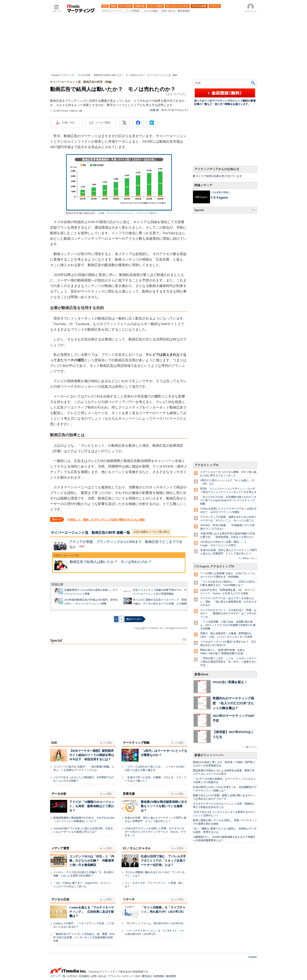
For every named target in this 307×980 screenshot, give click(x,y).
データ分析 (59, 794)
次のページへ (134, 619)
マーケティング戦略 (136, 743)
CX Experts (219, 197)
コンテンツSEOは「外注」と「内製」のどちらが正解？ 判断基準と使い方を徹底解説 (92, 861)
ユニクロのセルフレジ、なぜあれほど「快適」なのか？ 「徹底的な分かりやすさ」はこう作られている (228, 613)
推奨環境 (171, 976)
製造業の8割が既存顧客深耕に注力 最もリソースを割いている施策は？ (165, 806)
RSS (138, 976)
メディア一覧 (58, 976)
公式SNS (72, 976)
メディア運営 (60, 848)
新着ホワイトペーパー (209, 755)
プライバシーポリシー (121, 976)
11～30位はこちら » (248, 558)
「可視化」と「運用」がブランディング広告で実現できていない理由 (105, 520)
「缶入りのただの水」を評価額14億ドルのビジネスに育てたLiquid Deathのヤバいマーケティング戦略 (228, 500)
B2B (54, 743)
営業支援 (129, 794)
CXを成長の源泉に (221, 192)
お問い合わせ (98, 976)
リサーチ (129, 899)
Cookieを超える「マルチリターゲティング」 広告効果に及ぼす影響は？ (92, 912)
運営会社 (147, 976)
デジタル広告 (60, 899)
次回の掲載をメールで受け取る (151, 532)
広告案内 (84, 976)
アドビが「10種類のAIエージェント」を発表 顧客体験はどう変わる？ (92, 806)
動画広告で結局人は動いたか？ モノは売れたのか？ (111, 562)
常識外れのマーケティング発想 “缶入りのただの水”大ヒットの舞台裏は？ (233, 703)
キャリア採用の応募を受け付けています (219, 176)
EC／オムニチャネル (137, 848)
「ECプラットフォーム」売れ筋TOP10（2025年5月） (155, 923)
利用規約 (253, 957)
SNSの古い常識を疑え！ (230, 682)
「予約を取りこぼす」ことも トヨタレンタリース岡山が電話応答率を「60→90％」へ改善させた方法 (228, 662)
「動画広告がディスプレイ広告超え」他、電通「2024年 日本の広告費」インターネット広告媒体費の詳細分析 (84, 937)
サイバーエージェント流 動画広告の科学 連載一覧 (90, 533)
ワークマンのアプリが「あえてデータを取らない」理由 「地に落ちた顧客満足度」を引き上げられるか (228, 602)
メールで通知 (103, 123)
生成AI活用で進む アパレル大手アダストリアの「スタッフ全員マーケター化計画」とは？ (163, 861)
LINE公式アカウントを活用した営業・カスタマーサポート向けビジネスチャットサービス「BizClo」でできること (155, 832)
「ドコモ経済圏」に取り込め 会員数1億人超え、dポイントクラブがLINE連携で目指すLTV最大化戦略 (228, 625)
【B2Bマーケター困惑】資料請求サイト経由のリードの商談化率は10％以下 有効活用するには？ (92, 755)
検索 (253, 83)
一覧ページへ (251, 747)
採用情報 (159, 976)
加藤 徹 (154, 110)
